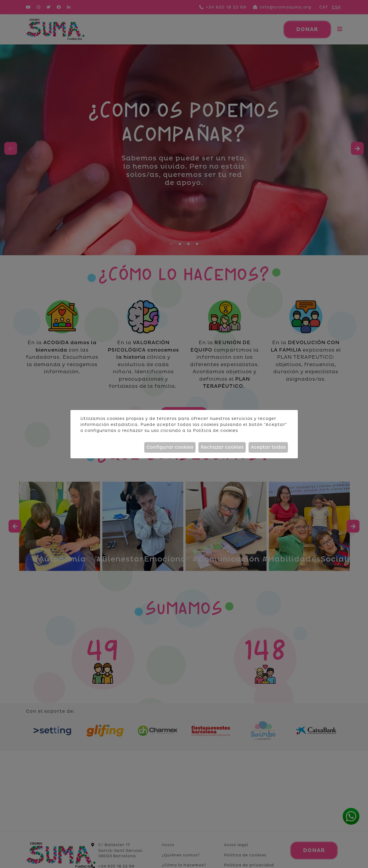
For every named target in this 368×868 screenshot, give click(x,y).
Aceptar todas (268, 447)
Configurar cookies (170, 447)
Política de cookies (215, 431)
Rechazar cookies (222, 447)
